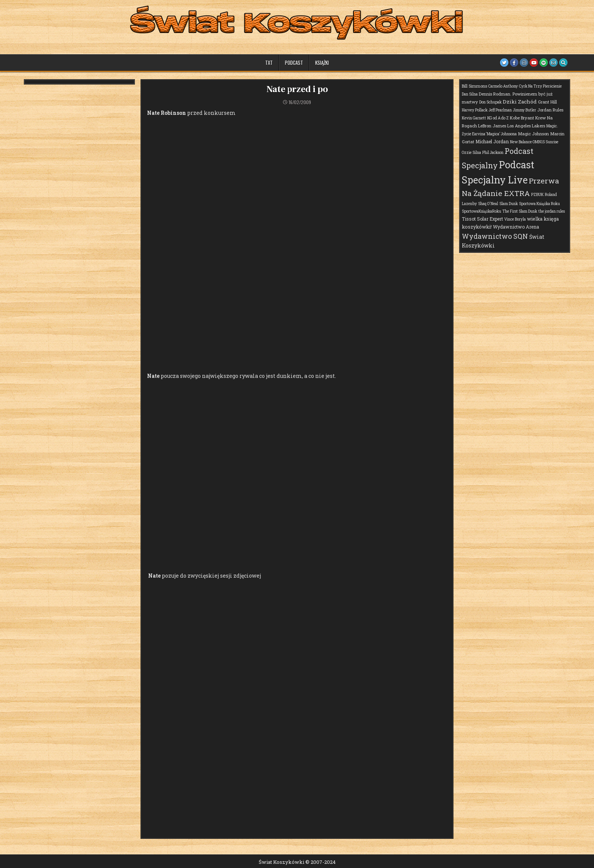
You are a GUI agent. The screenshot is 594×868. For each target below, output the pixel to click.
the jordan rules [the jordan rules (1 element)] (552, 211)
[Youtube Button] (534, 63)
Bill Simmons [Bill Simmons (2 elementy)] (474, 86)
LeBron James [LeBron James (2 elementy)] (492, 126)
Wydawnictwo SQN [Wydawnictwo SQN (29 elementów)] (495, 236)
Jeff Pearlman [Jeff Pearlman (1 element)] (500, 110)
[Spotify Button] (544, 63)
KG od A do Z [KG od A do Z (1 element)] (498, 118)
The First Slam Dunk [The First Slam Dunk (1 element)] (520, 211)
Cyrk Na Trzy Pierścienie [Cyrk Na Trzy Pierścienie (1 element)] (540, 86)
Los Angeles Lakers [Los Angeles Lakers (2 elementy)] (526, 126)
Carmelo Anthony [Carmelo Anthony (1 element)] (503, 86)
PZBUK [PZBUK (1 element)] (537, 195)
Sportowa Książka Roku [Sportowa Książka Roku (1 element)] (539, 204)
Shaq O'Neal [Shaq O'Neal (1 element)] (488, 204)
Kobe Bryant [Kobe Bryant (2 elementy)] (522, 118)
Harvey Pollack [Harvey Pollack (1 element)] (475, 110)
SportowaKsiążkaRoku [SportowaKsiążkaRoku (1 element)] (481, 211)
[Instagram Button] (524, 63)
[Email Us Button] (553, 63)
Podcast (294, 63)
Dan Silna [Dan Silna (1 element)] (470, 94)
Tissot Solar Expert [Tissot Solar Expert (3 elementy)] (482, 219)
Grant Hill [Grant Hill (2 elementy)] (547, 102)
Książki (322, 63)
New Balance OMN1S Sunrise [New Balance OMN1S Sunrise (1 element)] (534, 142)
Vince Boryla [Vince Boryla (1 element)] (515, 219)
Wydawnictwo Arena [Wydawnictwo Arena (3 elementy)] (516, 227)
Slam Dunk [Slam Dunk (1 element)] (509, 204)
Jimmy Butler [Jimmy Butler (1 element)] (524, 110)
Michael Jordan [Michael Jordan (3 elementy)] (492, 141)
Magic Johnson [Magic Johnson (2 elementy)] (533, 134)
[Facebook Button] (514, 63)
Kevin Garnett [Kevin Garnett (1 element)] (474, 118)
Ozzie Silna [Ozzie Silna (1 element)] (471, 153)
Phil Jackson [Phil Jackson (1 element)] (493, 153)
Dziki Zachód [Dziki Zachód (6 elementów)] (520, 102)
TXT (269, 63)
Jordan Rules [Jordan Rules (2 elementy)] (550, 110)
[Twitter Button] (504, 63)
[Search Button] (563, 63)
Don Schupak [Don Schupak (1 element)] (490, 102)
